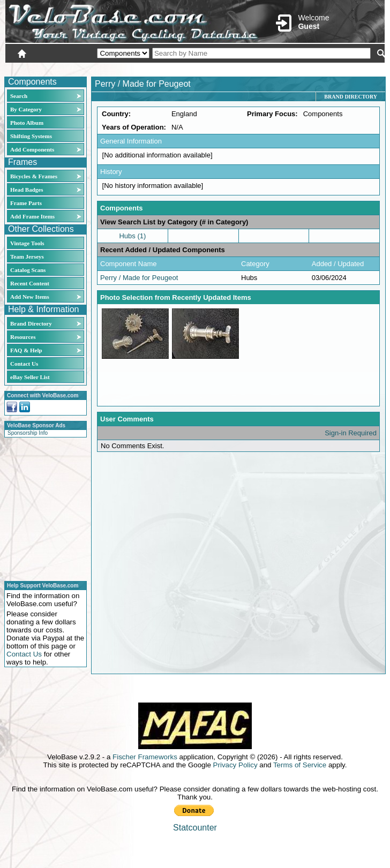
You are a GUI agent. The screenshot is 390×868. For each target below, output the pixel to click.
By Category (26, 109)
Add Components (32, 149)
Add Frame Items (32, 216)
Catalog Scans (28, 270)
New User (325, 68)
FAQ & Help (26, 350)
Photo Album (27, 123)
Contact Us (24, 364)
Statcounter (195, 828)
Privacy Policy (235, 765)
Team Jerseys (27, 256)
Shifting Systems (31, 136)
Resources (23, 337)
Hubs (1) (132, 236)
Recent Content (30, 283)
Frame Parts (26, 203)
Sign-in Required (351, 433)
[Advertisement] (42, 508)
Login (289, 68)
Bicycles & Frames (35, 176)
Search (19, 96)
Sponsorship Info (28, 433)
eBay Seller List (30, 377)
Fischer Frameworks (145, 757)
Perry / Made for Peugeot (139, 278)
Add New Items (30, 297)
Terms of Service (300, 765)
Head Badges (27, 190)
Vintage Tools (27, 243)
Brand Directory (31, 323)
